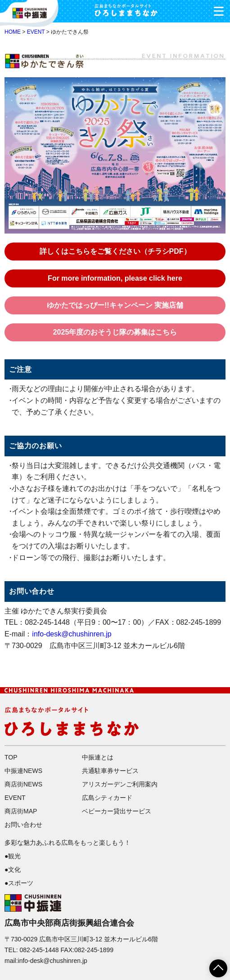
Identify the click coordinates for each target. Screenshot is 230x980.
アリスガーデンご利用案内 (120, 784)
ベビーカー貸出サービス (117, 811)
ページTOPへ (213, 965)
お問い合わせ (23, 825)
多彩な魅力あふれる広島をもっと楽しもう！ (68, 843)
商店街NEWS (23, 784)
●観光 (13, 856)
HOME (13, 32)
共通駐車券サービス (110, 771)
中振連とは (98, 757)
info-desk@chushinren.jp (72, 634)
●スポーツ (19, 883)
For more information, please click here (115, 278)
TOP (11, 757)
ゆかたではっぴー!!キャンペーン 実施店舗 (115, 305)
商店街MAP (21, 811)
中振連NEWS (23, 771)
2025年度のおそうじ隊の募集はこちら (115, 332)
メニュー (216, 9)
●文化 (13, 870)
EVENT (36, 32)
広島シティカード (107, 798)
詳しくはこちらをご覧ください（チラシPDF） (115, 251)
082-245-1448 (39, 950)
